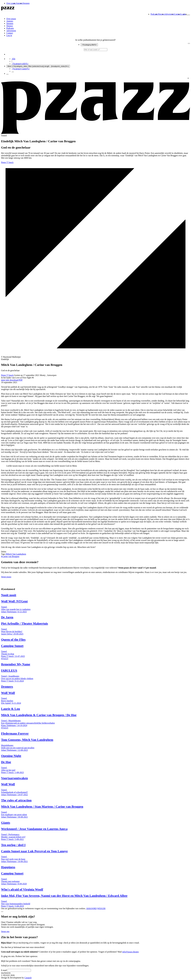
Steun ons (5, 931)
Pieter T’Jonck (7, 162)
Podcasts (154, 14)
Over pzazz (11, 3)
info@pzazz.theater (131, 952)
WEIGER (101, 908)
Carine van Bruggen (10, 556)
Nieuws (161, 14)
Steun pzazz (6, 577)
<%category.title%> (89, 45)
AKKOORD (91, 908)
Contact (177, 14)
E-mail (4, 970)
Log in (9, 35)
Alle (14, 59)
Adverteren (169, 14)
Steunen (26, 3)
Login (183, 14)
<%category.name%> (21, 69)
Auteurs (19, 3)
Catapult (28, 978)
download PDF (16, 380)
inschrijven (6, 973)
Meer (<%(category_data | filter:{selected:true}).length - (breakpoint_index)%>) (38, 66)
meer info (5, 380)
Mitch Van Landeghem (16, 554)
